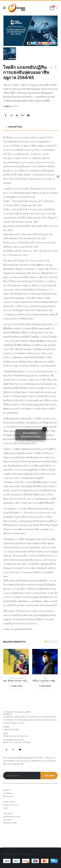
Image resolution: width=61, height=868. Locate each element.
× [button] (45, 429)
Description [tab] (15, 127)
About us (7, 790)
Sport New (8, 813)
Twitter (11, 115)
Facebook (6, 115)
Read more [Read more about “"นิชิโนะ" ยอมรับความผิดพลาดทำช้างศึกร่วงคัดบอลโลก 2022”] (46, 686)
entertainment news (12, 816)
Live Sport (8, 820)
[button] (46, 642)
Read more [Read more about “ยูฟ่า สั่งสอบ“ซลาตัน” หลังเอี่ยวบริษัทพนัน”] (17, 686)
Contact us (8, 793)
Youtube (20, 749)
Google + (23, 115)
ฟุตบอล (15, 106)
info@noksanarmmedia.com (16, 736)
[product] (16, 662)
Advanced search (11, 805)
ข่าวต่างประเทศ (13, 678)
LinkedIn (17, 115)
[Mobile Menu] (6, 8)
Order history (9, 802)
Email (28, 115)
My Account (8, 796)
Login (5, 808)
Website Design (10, 823)
